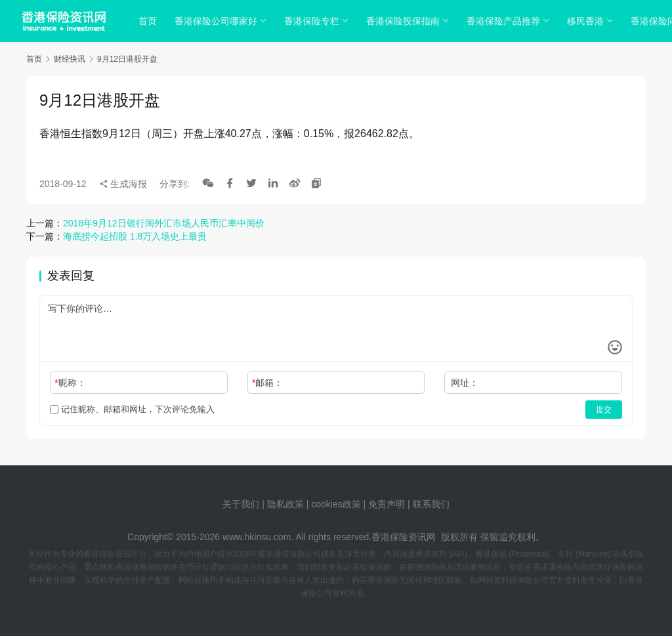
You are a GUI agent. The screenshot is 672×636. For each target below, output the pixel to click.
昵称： (70, 383)
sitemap (346, 520)
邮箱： (267, 383)
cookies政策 (336, 504)
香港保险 (390, 537)
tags (318, 520)
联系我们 (431, 504)
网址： (465, 383)
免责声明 (388, 504)
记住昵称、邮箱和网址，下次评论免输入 (132, 409)
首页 (150, 21)
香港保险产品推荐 (505, 21)
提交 (604, 410)
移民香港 (587, 21)
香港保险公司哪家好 (218, 21)
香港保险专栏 (314, 21)
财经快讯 (70, 59)
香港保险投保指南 (405, 21)
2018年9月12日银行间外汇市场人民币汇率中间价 (164, 223)
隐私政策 (285, 504)
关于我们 (241, 504)
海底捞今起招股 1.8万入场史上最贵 (135, 236)
